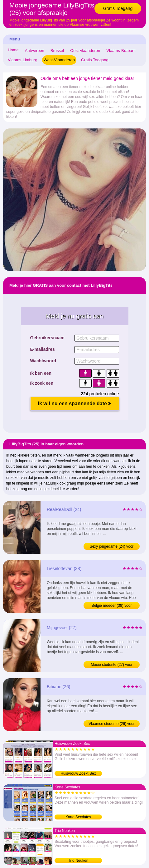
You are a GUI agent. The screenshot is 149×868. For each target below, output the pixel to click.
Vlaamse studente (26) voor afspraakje (111, 724)
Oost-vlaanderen (85, 51)
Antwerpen (35, 51)
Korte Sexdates (78, 817)
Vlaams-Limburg (23, 60)
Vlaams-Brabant (121, 51)
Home (13, 50)
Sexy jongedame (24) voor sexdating (112, 547)
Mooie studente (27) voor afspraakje (111, 665)
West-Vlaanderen (59, 60)
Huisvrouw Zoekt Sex (78, 773)
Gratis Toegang (118, 8)
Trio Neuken (78, 861)
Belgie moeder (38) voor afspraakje (112, 606)
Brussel (57, 51)
